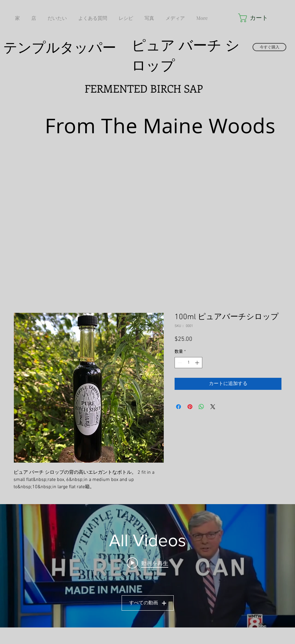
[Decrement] (179, 363)
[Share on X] (213, 407)
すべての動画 (148, 603)
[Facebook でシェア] (179, 407)
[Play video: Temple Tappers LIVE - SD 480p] (147, 563)
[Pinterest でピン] (190, 407)
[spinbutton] (188, 363)
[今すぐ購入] (269, 47)
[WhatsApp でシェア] (201, 407)
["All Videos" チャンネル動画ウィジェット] (147, 566)
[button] (255, 18)
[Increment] (198, 363)
